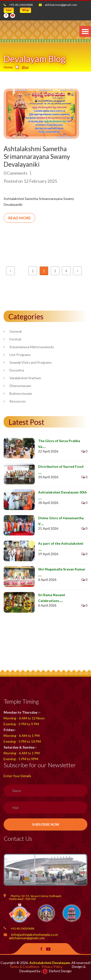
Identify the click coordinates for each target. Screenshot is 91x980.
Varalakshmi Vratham (25, 378)
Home (8, 67)
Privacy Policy (52, 967)
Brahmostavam (21, 393)
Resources (18, 401)
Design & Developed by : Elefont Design (53, 969)
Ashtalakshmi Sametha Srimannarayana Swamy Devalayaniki (37, 156)
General (16, 331)
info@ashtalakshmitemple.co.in (35, 935)
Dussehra (17, 370)
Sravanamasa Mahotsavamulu (32, 347)
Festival (15, 339)
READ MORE (20, 218)
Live (9, 10)
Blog (25, 10)
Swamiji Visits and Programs (31, 362)
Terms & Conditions (24, 967)
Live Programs (20, 355)
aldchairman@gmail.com (61, 5)
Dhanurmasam (20, 386)
